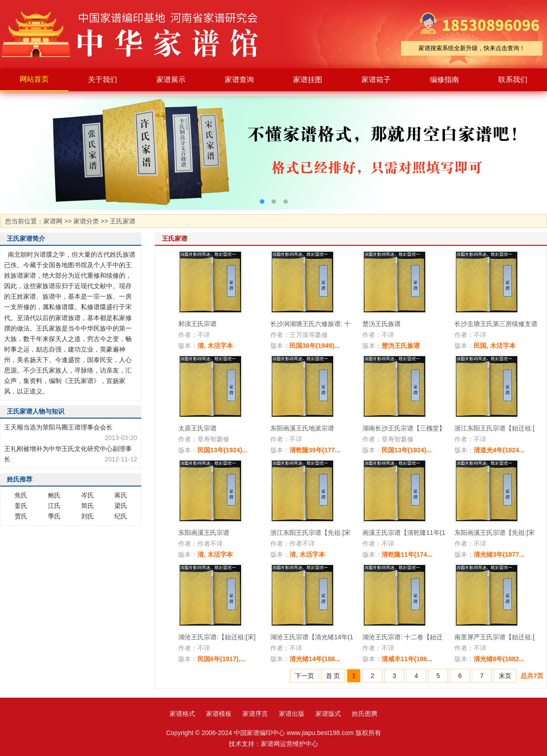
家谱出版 (292, 714)
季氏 (54, 516)
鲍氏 (54, 495)
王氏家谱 (123, 221)
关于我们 (103, 80)
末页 (505, 676)
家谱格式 (182, 714)
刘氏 (88, 516)
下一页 (304, 676)
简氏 (88, 506)
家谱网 (53, 221)
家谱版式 (328, 714)
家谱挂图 (308, 80)
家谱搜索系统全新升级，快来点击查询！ (472, 48)
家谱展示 (171, 80)
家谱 (137, 34)
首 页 (333, 676)
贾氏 (21, 516)
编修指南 (444, 80)
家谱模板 (219, 714)
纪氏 (121, 516)
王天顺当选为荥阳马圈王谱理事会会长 (58, 427)
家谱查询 (239, 80)
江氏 (54, 506)
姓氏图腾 (365, 714)
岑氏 (88, 495)
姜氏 (21, 506)
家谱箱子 (376, 80)
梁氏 (121, 506)
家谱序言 (255, 714)
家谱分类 (86, 221)
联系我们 (513, 80)
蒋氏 (121, 495)
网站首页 (34, 79)
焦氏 (21, 495)
